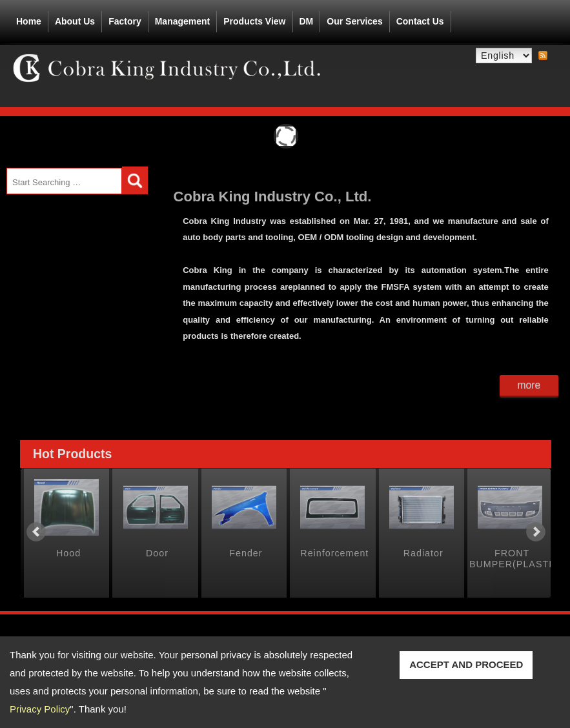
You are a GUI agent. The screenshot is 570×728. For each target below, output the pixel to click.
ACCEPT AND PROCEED (466, 664)
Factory (125, 21)
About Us (75, 19)
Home (29, 21)
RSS (543, 56)
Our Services (354, 21)
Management (183, 21)
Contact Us (420, 21)
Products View (254, 19)
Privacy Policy (40, 709)
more (529, 385)
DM (307, 21)
